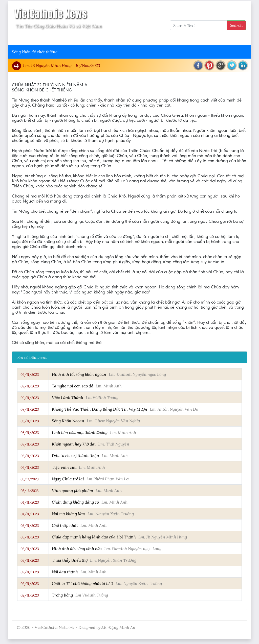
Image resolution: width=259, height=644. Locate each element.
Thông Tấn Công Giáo (107, 38)
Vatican (31, 38)
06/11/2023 (30, 467)
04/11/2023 (30, 502)
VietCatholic (146, 38)
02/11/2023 (30, 572)
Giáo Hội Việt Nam (63, 38)
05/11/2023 (30, 479)
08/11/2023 (30, 409)
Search (236, 25)
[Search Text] (198, 25)
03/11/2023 (30, 526)
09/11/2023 (30, 375)
